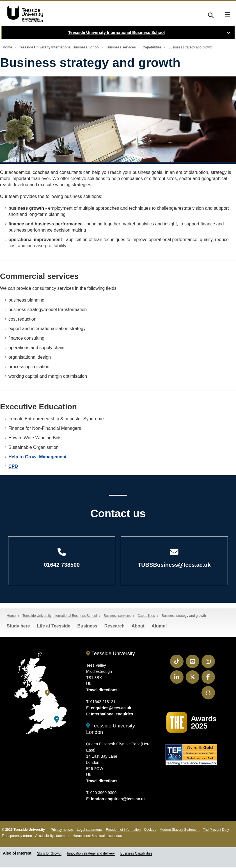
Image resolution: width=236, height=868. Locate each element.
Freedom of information (123, 830)
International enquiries (112, 715)
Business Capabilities (136, 854)
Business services (121, 47)
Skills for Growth (49, 854)
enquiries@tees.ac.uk (111, 708)
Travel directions (102, 690)
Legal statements (90, 830)
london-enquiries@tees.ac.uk (118, 799)
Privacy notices (62, 830)
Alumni (159, 627)
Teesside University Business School (24, 14)
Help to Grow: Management (37, 457)
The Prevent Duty (216, 830)
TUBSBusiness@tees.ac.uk (174, 558)
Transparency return (17, 836)
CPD (13, 466)
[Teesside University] (47, 694)
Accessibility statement (52, 836)
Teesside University (111, 654)
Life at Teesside (54, 627)
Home (7, 47)
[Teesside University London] (57, 720)
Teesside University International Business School (116, 32)
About (138, 627)
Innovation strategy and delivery (91, 854)
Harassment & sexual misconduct (98, 836)
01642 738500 (62, 558)
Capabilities (152, 47)
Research (114, 627)
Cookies (150, 830)
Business (87, 627)
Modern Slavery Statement (180, 830)
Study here (18, 627)
